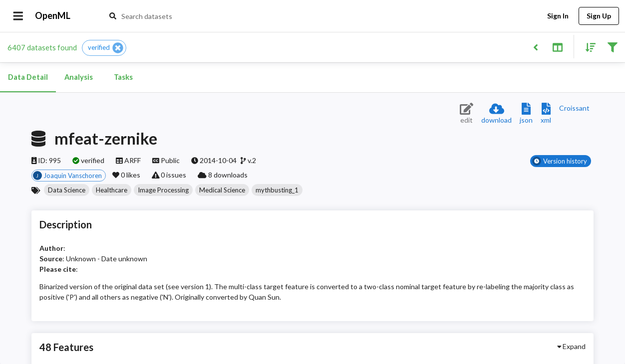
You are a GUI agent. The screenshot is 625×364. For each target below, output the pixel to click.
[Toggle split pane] (557, 47)
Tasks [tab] (123, 77)
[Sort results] (588, 47)
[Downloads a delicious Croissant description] (574, 108)
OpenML (53, 16)
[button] (104, 48)
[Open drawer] (18, 16)
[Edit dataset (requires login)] (467, 114)
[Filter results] (612, 47)
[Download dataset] (496, 114)
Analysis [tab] (78, 77)
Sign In (558, 16)
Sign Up (599, 16)
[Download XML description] (546, 114)
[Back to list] (535, 47)
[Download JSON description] (526, 114)
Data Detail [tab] (28, 77)
